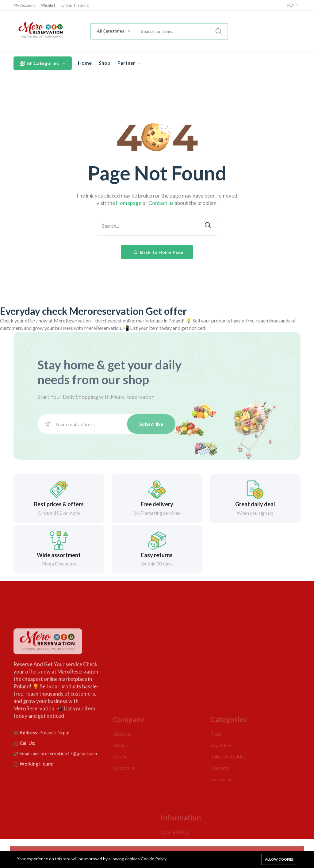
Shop (105, 63)
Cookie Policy (154, 859)
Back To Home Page (159, 252)
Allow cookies (279, 859)
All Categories (43, 63)
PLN (293, 5)
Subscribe (151, 424)
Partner (129, 63)
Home (85, 63)
